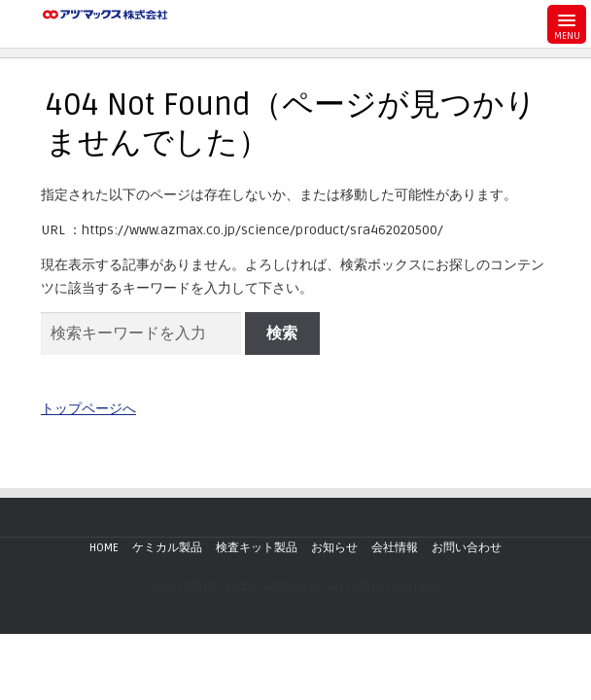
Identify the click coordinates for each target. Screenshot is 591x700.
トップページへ (88, 409)
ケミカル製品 (167, 548)
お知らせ (334, 548)
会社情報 (395, 548)
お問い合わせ (467, 548)
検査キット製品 (257, 548)
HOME (104, 548)
